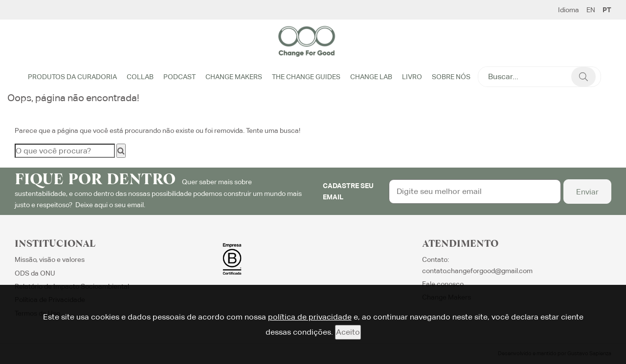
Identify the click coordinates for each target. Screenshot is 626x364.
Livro (412, 77)
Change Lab (371, 77)
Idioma (569, 10)
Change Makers (234, 77)
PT (607, 10)
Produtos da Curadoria (72, 77)
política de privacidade (310, 317)
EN (591, 10)
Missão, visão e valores (50, 259)
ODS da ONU (35, 273)
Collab (140, 77)
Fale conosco (443, 284)
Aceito (348, 332)
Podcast (179, 77)
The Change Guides (306, 77)
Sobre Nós (451, 77)
